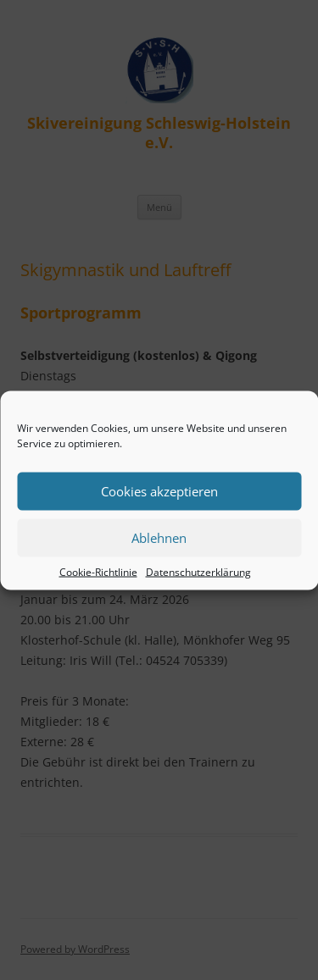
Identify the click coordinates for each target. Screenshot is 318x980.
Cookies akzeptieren (159, 491)
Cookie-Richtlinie (98, 571)
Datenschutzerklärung (198, 571)
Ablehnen (159, 538)
